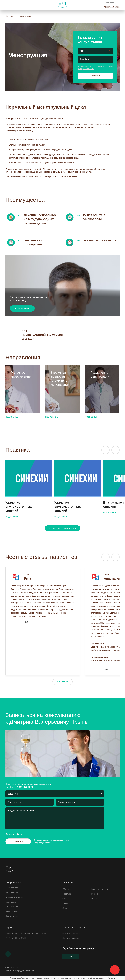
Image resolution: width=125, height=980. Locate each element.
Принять (111, 978)
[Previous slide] (105, 450)
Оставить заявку (22, 308)
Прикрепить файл (16, 834)
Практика (67, 894)
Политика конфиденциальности (20, 971)
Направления (25, 16)
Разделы (68, 882)
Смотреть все (12, 916)
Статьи (94, 894)
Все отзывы (62, 682)
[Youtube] (8, 954)
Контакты (96, 899)
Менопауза (11, 902)
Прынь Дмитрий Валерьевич (43, 335)
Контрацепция (12, 907)
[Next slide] (116, 450)
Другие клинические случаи (63, 528)
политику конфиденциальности (93, 978)
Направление (14, 882)
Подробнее (14, 417)
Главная (9, 16)
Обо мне (67, 889)
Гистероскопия (12, 888)
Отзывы (66, 899)
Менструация (12, 911)
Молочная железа (14, 897)
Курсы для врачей (100, 889)
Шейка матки (12, 893)
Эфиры (66, 908)
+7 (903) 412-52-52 (111, 7)
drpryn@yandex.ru (71, 938)
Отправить (95, 76)
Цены (65, 903)
